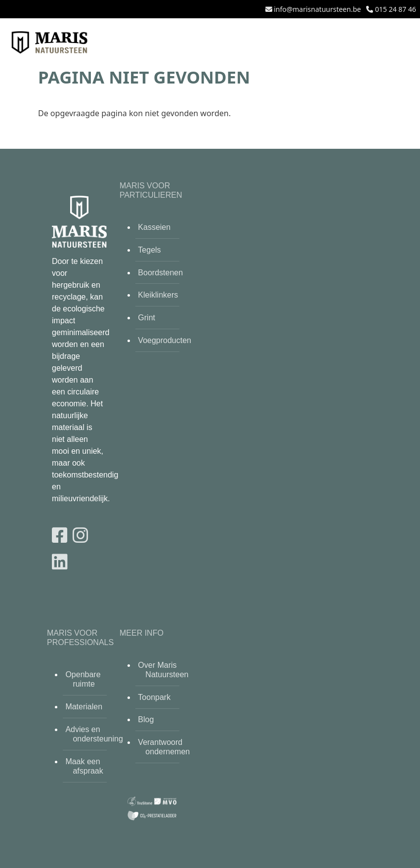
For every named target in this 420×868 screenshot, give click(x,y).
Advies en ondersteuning (86, 734)
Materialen (84, 707)
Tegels (149, 250)
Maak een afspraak (84, 766)
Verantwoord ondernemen (159, 747)
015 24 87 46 (396, 9)
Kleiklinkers (158, 295)
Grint (147, 318)
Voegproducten (159, 340)
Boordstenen (159, 273)
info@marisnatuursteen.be (317, 9)
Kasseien (154, 227)
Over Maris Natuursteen (159, 670)
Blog (146, 719)
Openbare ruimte (83, 679)
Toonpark (154, 697)
